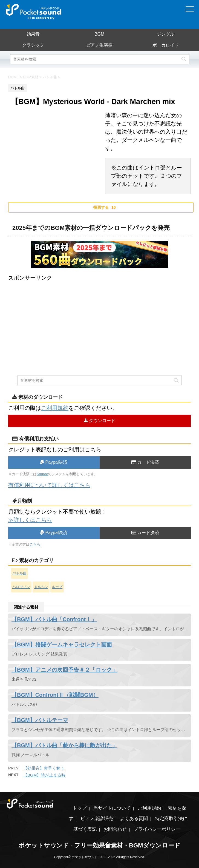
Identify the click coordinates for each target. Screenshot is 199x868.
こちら (35, 544)
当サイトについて (112, 808)
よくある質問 (134, 819)
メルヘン (41, 587)
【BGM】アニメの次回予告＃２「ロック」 (64, 670)
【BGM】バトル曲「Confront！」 (54, 619)
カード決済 (145, 462)
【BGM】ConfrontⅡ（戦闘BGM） (55, 695)
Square (42, 474)
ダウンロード (100, 421)
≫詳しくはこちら (30, 520)
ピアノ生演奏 (99, 45)
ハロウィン (21, 587)
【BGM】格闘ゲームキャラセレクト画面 (62, 644)
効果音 (33, 34)
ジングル (166, 34)
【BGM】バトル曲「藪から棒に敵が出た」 (64, 745)
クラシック (33, 45)
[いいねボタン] (101, 207)
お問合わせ (115, 829)
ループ (57, 587)
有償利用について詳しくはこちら (49, 485)
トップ (80, 808)
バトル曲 (19, 573)
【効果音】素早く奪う (44, 768)
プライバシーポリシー (157, 829)
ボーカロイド (166, 45)
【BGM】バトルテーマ (40, 720)
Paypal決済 (54, 462)
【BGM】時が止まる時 (44, 775)
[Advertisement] (100, 320)
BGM (99, 34)
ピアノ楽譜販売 (97, 819)
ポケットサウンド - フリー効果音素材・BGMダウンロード (100, 845)
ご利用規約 (55, 408)
